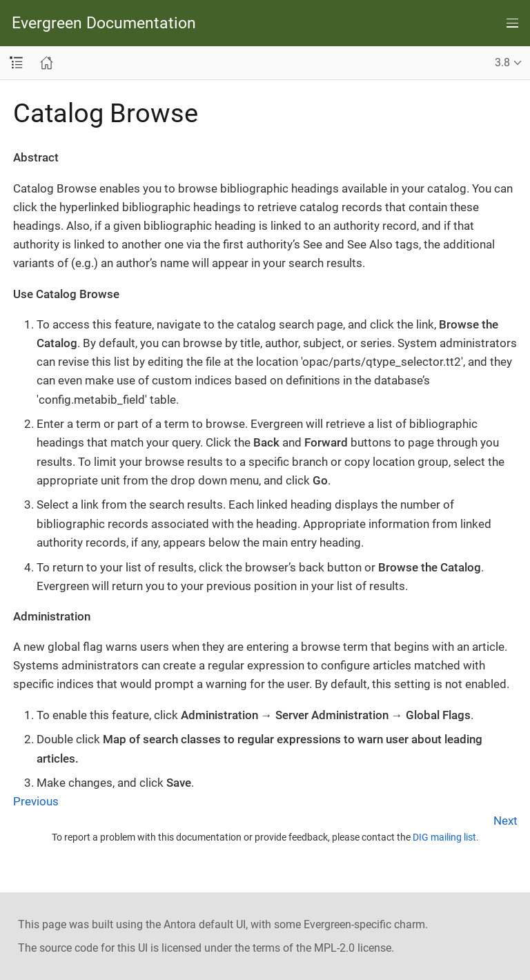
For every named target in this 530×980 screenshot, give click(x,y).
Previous (36, 801)
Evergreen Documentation (104, 23)
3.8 (502, 62)
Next (506, 821)
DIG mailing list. (446, 837)
